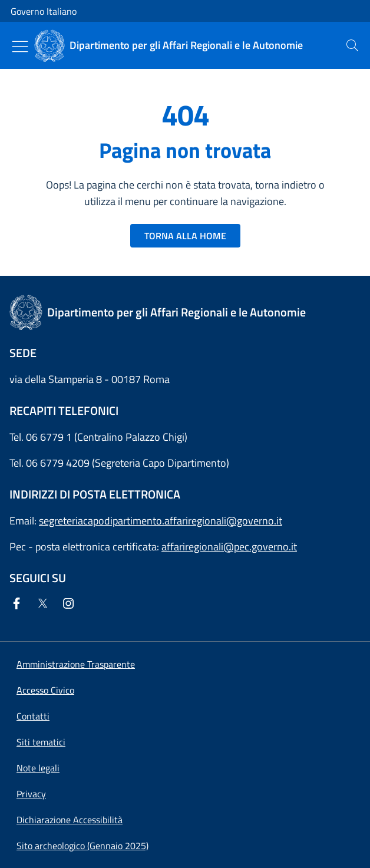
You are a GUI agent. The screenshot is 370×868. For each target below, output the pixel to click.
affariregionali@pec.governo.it (229, 547)
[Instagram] (71, 604)
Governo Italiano (44, 11)
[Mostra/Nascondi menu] (20, 47)
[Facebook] (19, 604)
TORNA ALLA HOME (185, 236)
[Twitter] (45, 604)
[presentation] (352, 45)
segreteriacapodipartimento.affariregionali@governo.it (161, 521)
